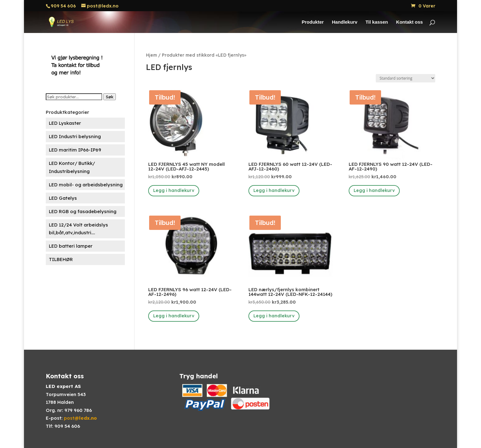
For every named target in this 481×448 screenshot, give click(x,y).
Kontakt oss (409, 22)
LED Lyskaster (65, 123)
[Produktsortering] (406, 78)
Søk (110, 97)
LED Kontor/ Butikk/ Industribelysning (72, 167)
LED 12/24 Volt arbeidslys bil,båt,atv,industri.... (78, 229)
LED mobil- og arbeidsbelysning (86, 185)
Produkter (313, 22)
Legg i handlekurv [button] (174, 190)
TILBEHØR (61, 259)
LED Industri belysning (75, 136)
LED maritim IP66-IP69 (75, 150)
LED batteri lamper (71, 246)
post (80, 418)
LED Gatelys (63, 198)
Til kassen (377, 22)
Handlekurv (345, 22)
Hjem (151, 55)
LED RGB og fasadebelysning (83, 211)
